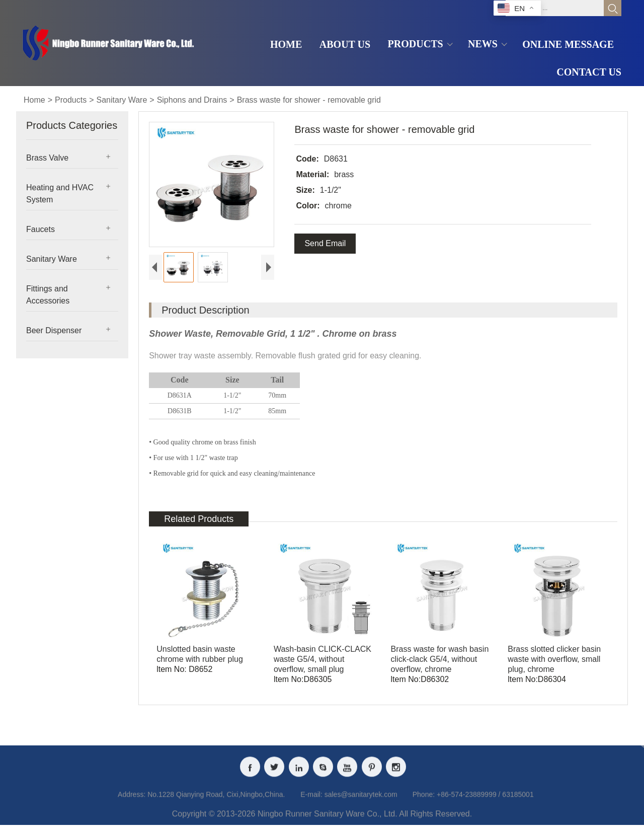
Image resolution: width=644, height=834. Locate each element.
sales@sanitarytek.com (361, 803)
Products (71, 100)
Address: (132, 803)
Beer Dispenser (54, 330)
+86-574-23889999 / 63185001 (485, 803)
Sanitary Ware (122, 100)
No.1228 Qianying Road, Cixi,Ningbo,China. (216, 803)
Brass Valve (47, 158)
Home (34, 100)
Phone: (424, 803)
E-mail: (311, 803)
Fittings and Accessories (48, 295)
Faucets (41, 229)
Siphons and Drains (192, 100)
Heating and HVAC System (60, 194)
